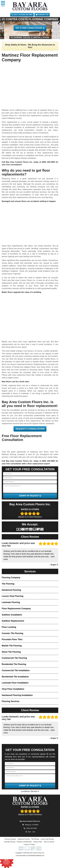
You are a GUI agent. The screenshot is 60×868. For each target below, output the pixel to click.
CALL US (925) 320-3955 (22, 15)
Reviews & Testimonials (24, 847)
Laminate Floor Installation (15, 683)
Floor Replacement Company (16, 609)
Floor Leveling (9, 627)
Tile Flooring (8, 584)
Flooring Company (11, 578)
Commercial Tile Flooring (14, 658)
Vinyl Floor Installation (13, 689)
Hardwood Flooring (11, 590)
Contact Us (42, 15)
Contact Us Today (29, 850)
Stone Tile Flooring (11, 652)
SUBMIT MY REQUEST (30, 496)
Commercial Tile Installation (16, 670)
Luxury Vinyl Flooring (13, 596)
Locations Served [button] (30, 791)
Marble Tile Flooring (12, 646)
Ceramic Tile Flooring (12, 633)
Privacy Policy (38, 847)
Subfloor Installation (12, 615)
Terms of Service (49, 847)
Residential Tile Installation (15, 677)
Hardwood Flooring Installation (17, 695)
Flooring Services (11, 701)
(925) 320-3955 (48, 162)
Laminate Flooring (11, 602)
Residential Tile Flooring (14, 664)
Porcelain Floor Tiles (12, 639)
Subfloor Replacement (13, 621)
